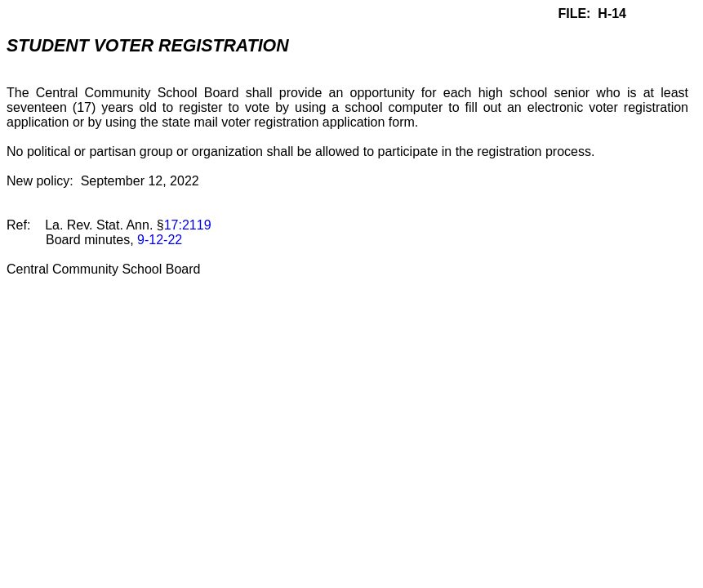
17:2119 (188, 225)
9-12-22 (160, 240)
